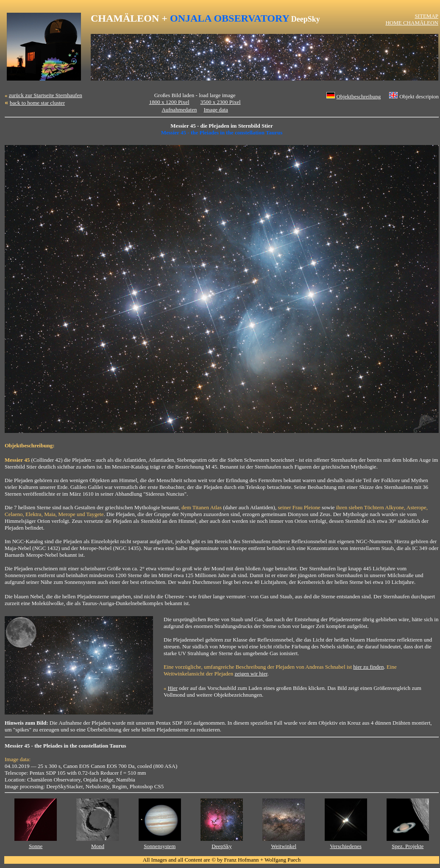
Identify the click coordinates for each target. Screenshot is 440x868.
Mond (98, 846)
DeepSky (222, 846)
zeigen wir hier (251, 674)
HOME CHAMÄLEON (412, 23)
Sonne (36, 846)
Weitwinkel (284, 846)
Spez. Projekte (408, 846)
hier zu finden (368, 667)
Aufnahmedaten (179, 110)
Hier (173, 688)
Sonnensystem (160, 846)
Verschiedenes (345, 846)
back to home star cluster (37, 103)
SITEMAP (426, 16)
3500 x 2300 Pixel (221, 102)
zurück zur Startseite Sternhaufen (46, 95)
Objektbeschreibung (359, 96)
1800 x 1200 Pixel (169, 102)
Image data (216, 110)
